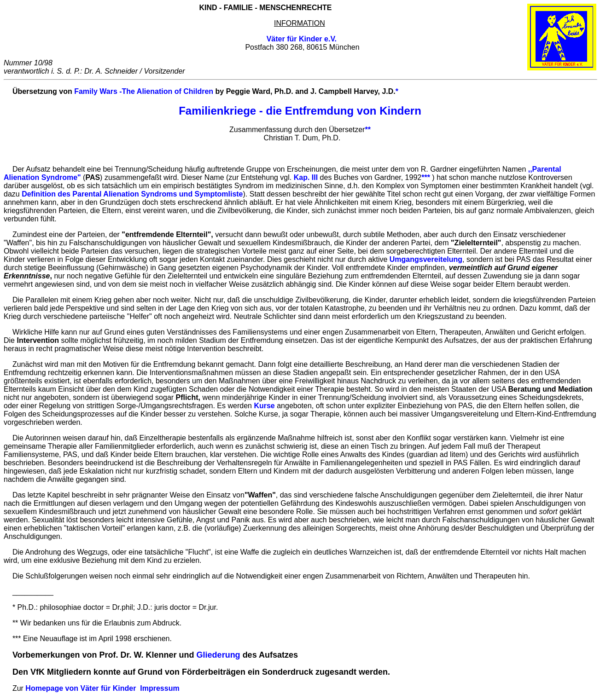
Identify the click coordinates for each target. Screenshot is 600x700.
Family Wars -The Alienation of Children (144, 91)
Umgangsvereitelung (426, 259)
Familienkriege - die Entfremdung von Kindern (300, 111)
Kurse (264, 406)
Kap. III (306, 177)
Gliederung (218, 655)
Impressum (160, 688)
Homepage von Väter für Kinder (81, 688)
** (367, 130)
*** (426, 177)
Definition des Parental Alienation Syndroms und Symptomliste (132, 194)
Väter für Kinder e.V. (302, 39)
